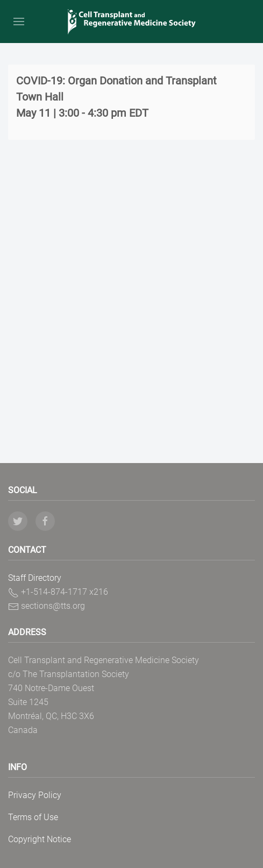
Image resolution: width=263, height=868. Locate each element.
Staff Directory (35, 578)
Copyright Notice (40, 839)
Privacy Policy (35, 795)
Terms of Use (33, 817)
